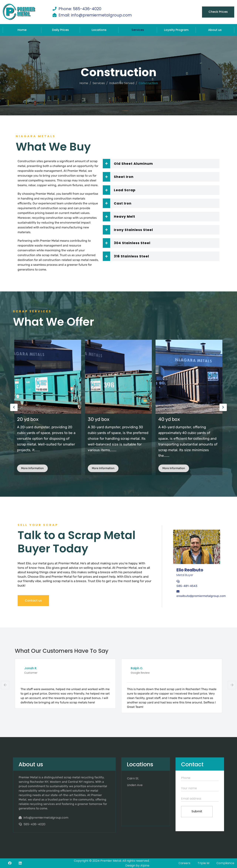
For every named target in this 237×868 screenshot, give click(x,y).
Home (22, 30)
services (99, 83)
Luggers (26, 419)
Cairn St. (133, 778)
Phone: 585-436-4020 (80, 9)
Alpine (145, 866)
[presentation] (14, 407)
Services (138, 30)
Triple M (203, 863)
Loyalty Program (176, 30)
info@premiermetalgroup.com (46, 818)
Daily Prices (60, 30)
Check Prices (218, 12)
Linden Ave (135, 785)
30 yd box (169, 419)
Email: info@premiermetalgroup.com (95, 15)
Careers (184, 863)
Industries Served (122, 83)
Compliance (225, 863)
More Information (32, 468)
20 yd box (98, 419)
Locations (99, 30)
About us (215, 30)
